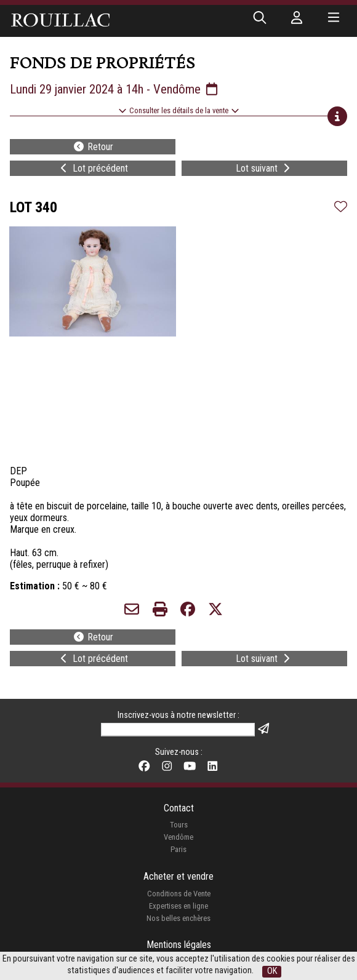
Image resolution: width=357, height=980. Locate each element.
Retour (93, 147)
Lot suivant (264, 168)
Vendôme (178, 837)
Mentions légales (179, 945)
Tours (179, 825)
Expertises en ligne (178, 906)
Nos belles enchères (178, 918)
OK (272, 971)
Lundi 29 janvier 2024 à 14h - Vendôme (115, 89)
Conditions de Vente (179, 894)
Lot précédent (93, 168)
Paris (178, 849)
